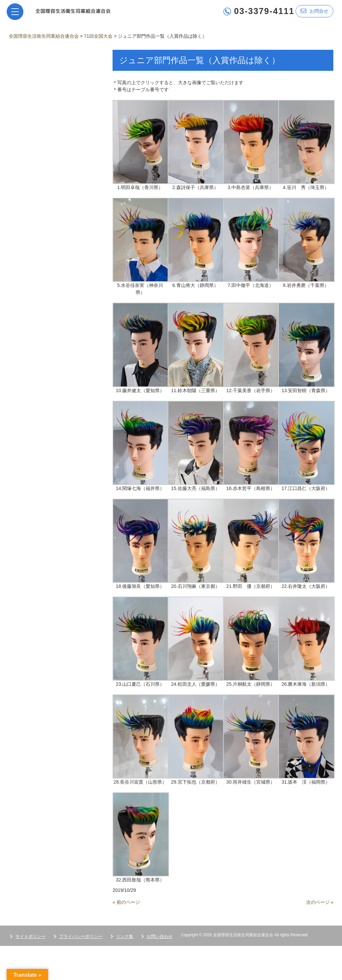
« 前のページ (126, 902)
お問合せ (314, 11)
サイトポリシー (31, 936)
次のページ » (320, 902)
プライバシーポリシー (81, 936)
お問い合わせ (160, 936)
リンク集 (125, 936)
